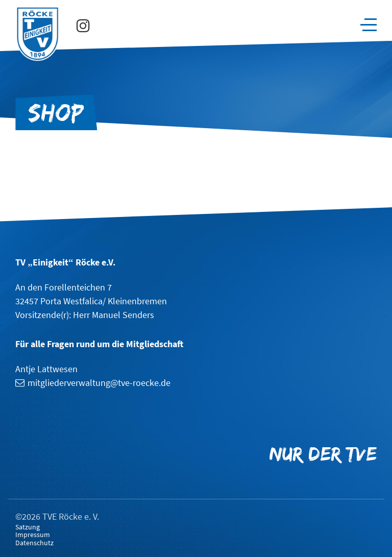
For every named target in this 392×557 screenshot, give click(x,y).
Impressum (33, 535)
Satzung (28, 527)
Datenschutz (34, 543)
